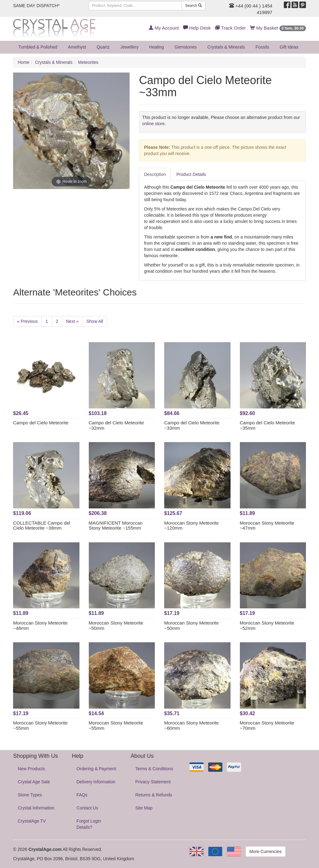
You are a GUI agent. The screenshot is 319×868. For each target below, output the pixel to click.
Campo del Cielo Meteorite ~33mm (192, 425)
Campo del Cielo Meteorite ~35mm (268, 425)
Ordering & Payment (96, 769)
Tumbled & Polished (38, 47)
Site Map (144, 808)
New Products (31, 769)
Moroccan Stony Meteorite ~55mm (40, 725)
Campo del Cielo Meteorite (41, 423)
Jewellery (129, 47)
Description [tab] (155, 174)
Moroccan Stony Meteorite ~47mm (267, 526)
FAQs (82, 795)
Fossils (262, 47)
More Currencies (266, 851)
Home (24, 62)
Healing (157, 47)
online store (153, 124)
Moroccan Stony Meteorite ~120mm (191, 526)
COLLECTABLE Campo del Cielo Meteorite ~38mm (42, 526)
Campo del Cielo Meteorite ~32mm (117, 425)
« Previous (27, 321)
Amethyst (77, 47)
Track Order (231, 28)
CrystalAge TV (32, 821)
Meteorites (88, 62)
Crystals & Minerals (226, 47)
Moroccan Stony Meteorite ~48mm (40, 625)
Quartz (103, 47)
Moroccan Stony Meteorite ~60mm (191, 725)
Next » (72, 321)
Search (193, 6)
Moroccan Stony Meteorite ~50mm (116, 625)
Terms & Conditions (154, 769)
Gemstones (186, 47)
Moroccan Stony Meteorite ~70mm (267, 725)
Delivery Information (96, 782)
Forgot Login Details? (89, 824)
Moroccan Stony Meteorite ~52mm (267, 625)
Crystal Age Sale (34, 782)
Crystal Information (36, 808)
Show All (95, 321)
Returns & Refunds (154, 795)
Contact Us (87, 808)
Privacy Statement (153, 782)
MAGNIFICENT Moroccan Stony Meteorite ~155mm (116, 526)
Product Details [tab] (191, 174)
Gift (289, 47)
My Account (164, 28)
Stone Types (30, 795)
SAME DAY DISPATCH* (36, 6)
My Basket (278, 28)
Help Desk (197, 28)
